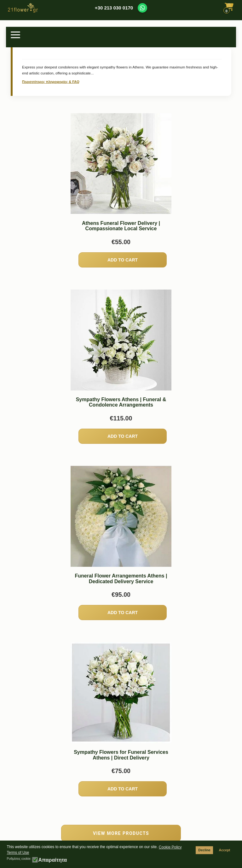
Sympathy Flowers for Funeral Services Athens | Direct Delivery (121, 755)
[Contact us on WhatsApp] (142, 8)
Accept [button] (224, 850)
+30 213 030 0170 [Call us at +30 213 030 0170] (114, 8)
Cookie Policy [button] (170, 847)
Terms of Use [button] (18, 853)
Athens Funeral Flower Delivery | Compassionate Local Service (121, 226)
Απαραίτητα (52, 860)
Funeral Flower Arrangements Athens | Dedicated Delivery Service (121, 579)
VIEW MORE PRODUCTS (121, 833)
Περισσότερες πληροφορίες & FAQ (51, 82)
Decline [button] (204, 850)
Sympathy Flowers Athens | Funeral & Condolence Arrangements (121, 402)
